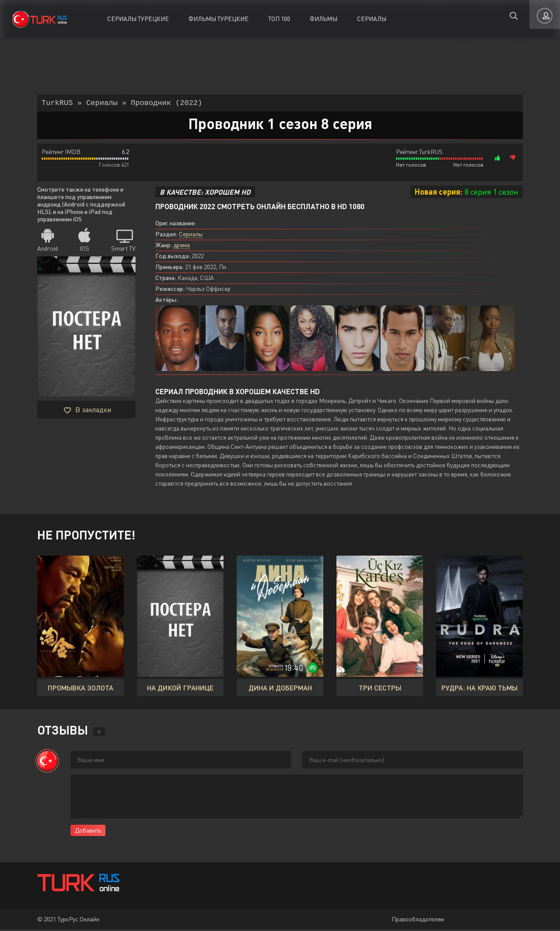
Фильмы (324, 19)
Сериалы (372, 19)
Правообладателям (418, 921)
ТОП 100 (279, 19)
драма (182, 247)
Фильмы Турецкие (219, 19)
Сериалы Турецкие (138, 19)
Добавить (88, 832)
